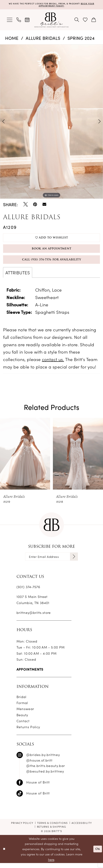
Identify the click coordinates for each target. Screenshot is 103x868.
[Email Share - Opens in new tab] (44, 205)
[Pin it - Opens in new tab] (35, 205)
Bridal (21, 702)
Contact (23, 726)
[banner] (51, 20)
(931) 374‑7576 (28, 592)
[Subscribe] (77, 561)
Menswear (25, 714)
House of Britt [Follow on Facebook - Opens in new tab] (38, 787)
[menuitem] (10, 20)
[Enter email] (51, 561)
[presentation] (25, 458)
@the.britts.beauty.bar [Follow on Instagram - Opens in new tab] (46, 770)
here (51, 864)
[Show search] (77, 20)
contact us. (53, 363)
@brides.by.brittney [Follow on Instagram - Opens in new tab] (43, 759)
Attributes (18, 276)
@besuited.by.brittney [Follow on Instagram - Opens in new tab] (45, 776)
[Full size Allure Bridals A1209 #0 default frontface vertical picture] (51, 122)
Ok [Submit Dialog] (97, 854)
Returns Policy (28, 732)
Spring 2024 (81, 38)
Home (12, 38)
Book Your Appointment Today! (64, 5)
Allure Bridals (43, 38)
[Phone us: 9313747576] (19, 20)
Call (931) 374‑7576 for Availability (52, 263)
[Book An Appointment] (27, 20)
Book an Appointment (52, 251)
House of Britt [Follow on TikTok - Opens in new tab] (38, 798)
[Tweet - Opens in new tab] (26, 205)
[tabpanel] (51, 122)
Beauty (22, 720)
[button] (10, 20)
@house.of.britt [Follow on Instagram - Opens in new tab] (39, 765)
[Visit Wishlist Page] (85, 20)
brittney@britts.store (34, 618)
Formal (22, 708)
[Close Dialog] (5, 854)
